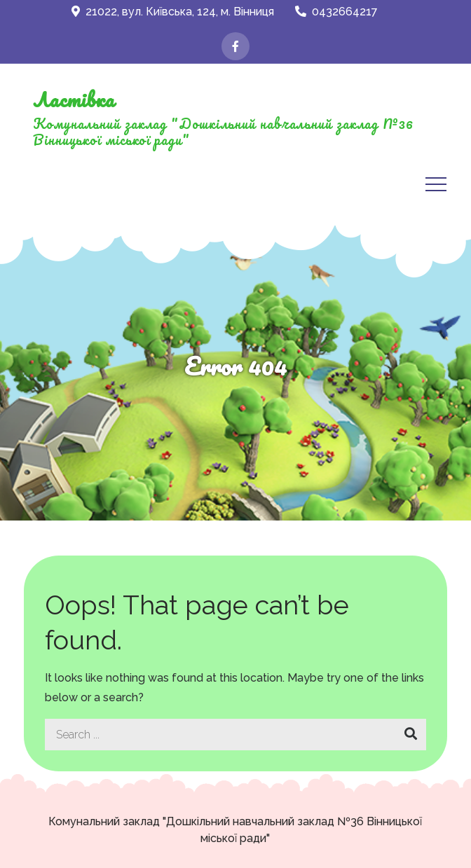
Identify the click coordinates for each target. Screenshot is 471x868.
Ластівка (74, 99)
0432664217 (336, 12)
